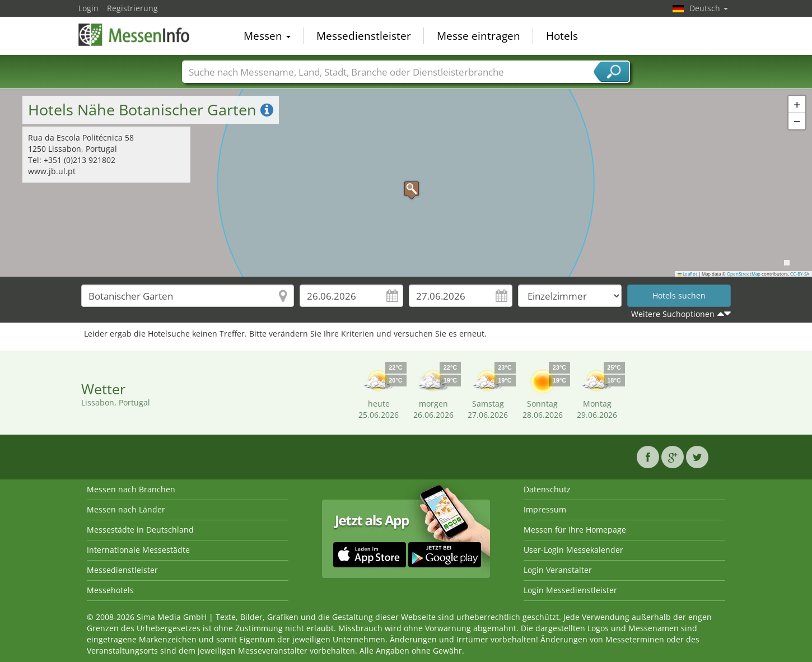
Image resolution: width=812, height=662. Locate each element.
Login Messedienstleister (570, 590)
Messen (267, 36)
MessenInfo (134, 35)
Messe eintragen (479, 36)
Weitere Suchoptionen (673, 314)
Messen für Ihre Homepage (575, 530)
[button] (406, 183)
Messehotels (110, 590)
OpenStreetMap (744, 274)
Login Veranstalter (558, 570)
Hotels (562, 36)
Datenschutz (547, 489)
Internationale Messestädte (138, 550)
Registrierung (132, 8)
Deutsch (709, 8)
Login (88, 8)
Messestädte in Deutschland (140, 530)
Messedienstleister (364, 36)
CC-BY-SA (800, 274)
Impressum (545, 509)
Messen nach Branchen (131, 489)
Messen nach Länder (126, 509)
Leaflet (688, 274)
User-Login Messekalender (573, 550)
